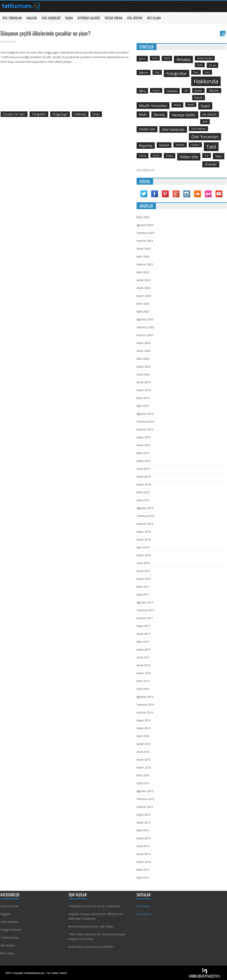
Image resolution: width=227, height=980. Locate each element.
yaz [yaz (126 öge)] (207, 156)
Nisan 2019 (144, 445)
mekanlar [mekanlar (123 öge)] (214, 91)
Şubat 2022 (144, 280)
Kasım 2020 (144, 296)
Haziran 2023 (145, 264)
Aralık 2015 (143, 760)
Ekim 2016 (143, 681)
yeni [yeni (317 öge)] (219, 156)
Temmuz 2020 (145, 327)
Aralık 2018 (143, 477)
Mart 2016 (143, 736)
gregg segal (60, 114)
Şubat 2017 (144, 650)
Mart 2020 (143, 359)
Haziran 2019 (145, 429)
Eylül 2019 (143, 406)
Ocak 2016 (143, 752)
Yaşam (69, 18)
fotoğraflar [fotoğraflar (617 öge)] (177, 73)
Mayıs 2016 (144, 720)
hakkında (80, 114)
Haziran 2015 (145, 807)
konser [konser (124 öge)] (198, 91)
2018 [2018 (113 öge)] (155, 58)
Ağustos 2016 (145, 697)
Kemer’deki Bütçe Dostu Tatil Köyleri (91, 926)
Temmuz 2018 (145, 516)
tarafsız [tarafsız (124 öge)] (195, 145)
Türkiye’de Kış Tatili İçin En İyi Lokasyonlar (94, 906)
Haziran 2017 (145, 618)
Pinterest (165, 194)
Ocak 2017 (143, 657)
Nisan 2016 (144, 728)
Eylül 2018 (143, 500)
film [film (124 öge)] (157, 72)
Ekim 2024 (143, 217)
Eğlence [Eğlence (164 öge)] (144, 72)
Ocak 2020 (143, 374)
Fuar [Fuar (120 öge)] (196, 72)
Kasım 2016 (144, 673)
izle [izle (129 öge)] (186, 91)
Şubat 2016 (144, 744)
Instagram (187, 194)
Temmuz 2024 (145, 233)
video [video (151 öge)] (170, 156)
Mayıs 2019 (144, 437)
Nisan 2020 (144, 351)
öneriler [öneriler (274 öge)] (211, 164)
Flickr (208, 194)
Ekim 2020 (143, 304)
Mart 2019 (143, 453)
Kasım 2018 (144, 484)
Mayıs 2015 (144, 815)
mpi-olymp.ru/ (145, 170)
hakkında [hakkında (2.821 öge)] (206, 81)
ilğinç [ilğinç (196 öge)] (142, 91)
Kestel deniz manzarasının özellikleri (91, 947)
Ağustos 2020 (145, 319)
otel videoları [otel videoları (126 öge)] (199, 129)
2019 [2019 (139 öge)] (167, 58)
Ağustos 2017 (145, 602)
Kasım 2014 (144, 862)
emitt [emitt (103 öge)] (200, 65)
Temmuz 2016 (145, 705)
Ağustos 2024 (145, 225)
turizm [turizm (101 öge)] (156, 155)
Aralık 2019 (143, 382)
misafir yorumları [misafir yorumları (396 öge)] (153, 106)
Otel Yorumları (12, 18)
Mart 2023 (143, 272)
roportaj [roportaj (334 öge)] (146, 146)
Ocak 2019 (143, 469)
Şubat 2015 (144, 838)
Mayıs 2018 (144, 532)
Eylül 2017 (143, 595)
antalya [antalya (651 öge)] (183, 59)
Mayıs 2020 (144, 343)
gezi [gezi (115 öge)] (207, 72)
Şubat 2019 (144, 461)
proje (96, 114)
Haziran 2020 (145, 335)
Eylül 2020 (143, 311)
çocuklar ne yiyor (14, 114)
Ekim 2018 (143, 492)
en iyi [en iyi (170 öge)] (212, 65)
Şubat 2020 (144, 367)
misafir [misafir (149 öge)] (199, 98)
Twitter (144, 194)
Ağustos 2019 (145, 414)
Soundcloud (197, 194)
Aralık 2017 (143, 571)
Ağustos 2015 (145, 791)
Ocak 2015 (143, 846)
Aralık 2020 (143, 288)
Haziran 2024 (145, 241)
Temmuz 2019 (145, 422)
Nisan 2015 (144, 822)
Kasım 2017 (144, 579)
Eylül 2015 (143, 783)
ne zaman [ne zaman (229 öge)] (210, 114)
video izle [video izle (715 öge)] (189, 157)
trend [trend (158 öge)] (143, 156)
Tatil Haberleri (51, 18)
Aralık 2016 (143, 665)
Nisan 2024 (144, 249)
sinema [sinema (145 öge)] (180, 145)
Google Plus (176, 194)
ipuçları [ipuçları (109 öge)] (156, 90)
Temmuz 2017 (145, 610)
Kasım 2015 (144, 767)
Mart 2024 (143, 256)
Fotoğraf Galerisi (89, 18)
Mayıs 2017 (144, 626)
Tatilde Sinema (114, 18)
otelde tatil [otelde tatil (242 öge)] (147, 129)
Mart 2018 (143, 547)
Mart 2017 (143, 642)
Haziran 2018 (145, 524)
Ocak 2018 (143, 563)
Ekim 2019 (143, 398)
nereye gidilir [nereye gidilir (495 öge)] (184, 115)
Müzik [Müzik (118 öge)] (191, 105)
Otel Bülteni (135, 18)
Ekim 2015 (143, 775)
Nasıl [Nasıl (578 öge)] (205, 106)
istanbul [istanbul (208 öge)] (172, 91)
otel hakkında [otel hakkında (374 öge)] (173, 129)
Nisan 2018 (144, 539)
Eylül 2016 (143, 689)
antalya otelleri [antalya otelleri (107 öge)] (205, 58)
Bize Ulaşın (154, 18)
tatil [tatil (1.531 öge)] (211, 147)
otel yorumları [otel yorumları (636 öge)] (205, 137)
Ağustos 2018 (145, 508)
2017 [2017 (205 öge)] (142, 59)
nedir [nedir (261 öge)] (143, 114)
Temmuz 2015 (145, 799)
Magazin (32, 18)
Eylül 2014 (143, 878)
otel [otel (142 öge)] (205, 122)
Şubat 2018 (144, 555)
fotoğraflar (39, 114)
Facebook (155, 194)
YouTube (219, 194)
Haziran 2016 (145, 712)
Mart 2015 (143, 830)
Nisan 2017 (144, 634)
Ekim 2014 (143, 870)
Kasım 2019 (144, 390)
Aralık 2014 (143, 854)
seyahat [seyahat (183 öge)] (164, 145)
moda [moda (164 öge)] (177, 105)
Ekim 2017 (143, 587)
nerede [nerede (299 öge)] (159, 115)
